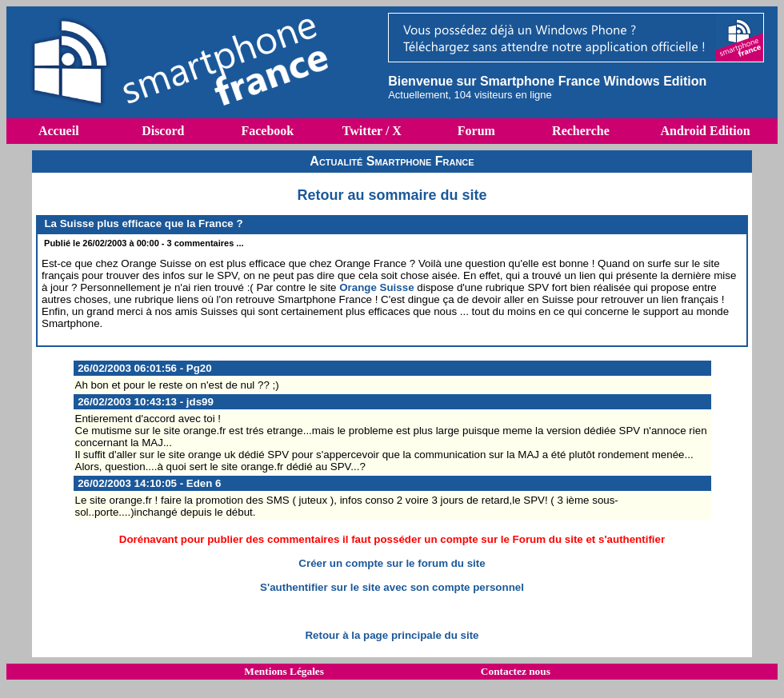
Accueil (59, 131)
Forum (476, 131)
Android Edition (705, 131)
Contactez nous (516, 671)
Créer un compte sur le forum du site (392, 563)
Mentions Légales (284, 671)
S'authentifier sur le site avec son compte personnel (392, 587)
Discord (163, 131)
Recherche (581, 131)
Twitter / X (372, 131)
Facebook (267, 131)
